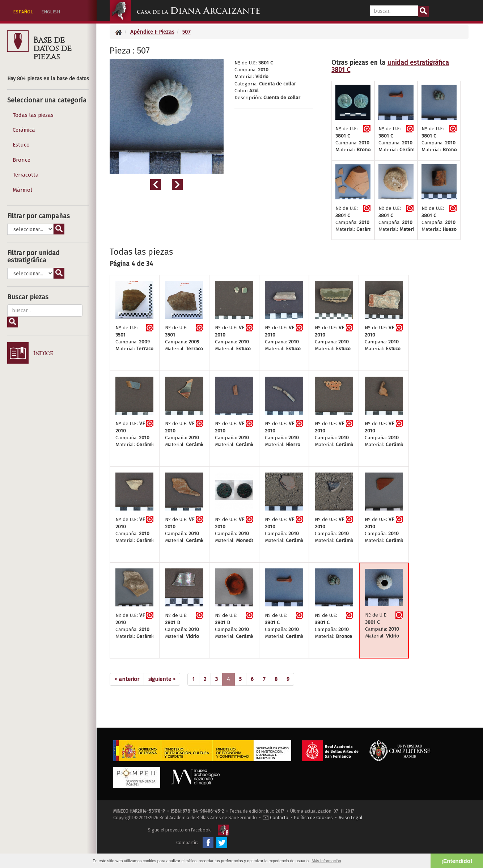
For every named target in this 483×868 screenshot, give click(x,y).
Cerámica (24, 130)
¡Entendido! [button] (457, 861)
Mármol (22, 190)
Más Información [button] (326, 861)
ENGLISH (51, 12)
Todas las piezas (33, 115)
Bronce (22, 160)
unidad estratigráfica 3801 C (390, 66)
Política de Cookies (313, 818)
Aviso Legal (350, 818)
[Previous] (127, 679)
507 (187, 32)
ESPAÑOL (23, 12)
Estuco (21, 145)
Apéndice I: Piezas (152, 32)
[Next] (162, 679)
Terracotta (26, 175)
